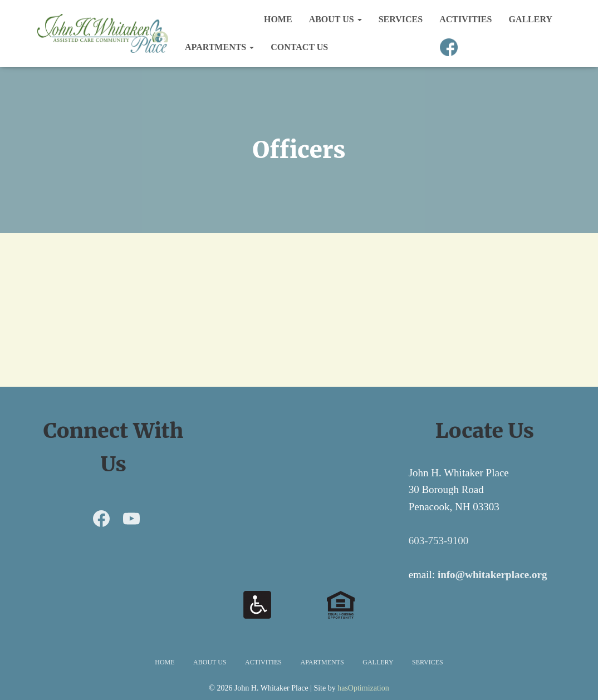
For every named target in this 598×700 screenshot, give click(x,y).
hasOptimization (363, 688)
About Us (335, 19)
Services (401, 19)
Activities (465, 19)
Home (278, 19)
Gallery (530, 19)
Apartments (219, 47)
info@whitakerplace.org (492, 575)
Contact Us (299, 47)
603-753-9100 (439, 541)
